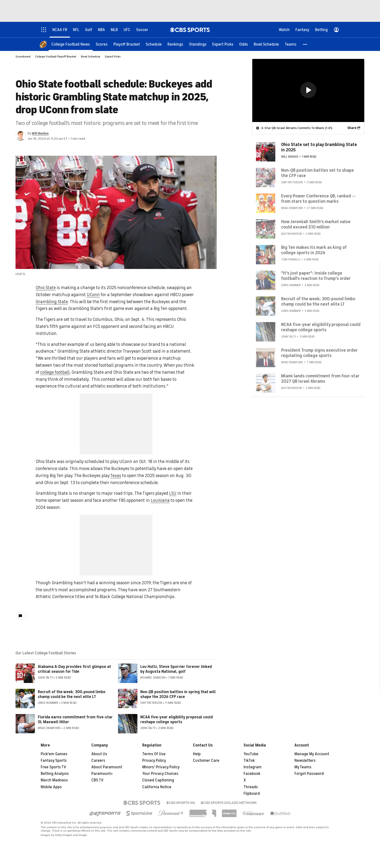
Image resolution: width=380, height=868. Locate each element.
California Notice (157, 787)
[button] (305, 44)
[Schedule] (154, 44)
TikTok (249, 761)
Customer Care (206, 761)
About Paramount (107, 767)
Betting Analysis (55, 774)
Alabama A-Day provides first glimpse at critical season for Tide (74, 669)
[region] (308, 90)
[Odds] (244, 44)
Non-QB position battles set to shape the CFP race (317, 173)
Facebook (252, 774)
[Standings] (198, 44)
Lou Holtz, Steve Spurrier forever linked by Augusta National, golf (176, 669)
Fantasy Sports (54, 761)
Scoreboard (23, 57)
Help (197, 754)
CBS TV (97, 780)
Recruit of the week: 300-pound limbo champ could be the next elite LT (72, 694)
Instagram (253, 767)
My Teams (303, 767)
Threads (251, 787)
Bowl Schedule (91, 57)
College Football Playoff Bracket (56, 57)
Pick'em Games (54, 754)
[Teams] (291, 44)
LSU (173, 493)
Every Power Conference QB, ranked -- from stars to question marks (318, 199)
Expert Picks (113, 57)
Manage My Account (312, 754)
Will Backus (40, 133)
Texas (116, 476)
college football (55, 372)
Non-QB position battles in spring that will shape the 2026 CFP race (178, 694)
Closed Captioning (158, 780)
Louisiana (160, 500)
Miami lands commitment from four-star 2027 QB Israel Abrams (320, 379)
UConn (93, 295)
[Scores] (102, 44)
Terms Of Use (154, 754)
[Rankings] (175, 44)
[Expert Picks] (223, 44)
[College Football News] (71, 44)
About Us (99, 754)
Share (352, 128)
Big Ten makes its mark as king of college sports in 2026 (314, 250)
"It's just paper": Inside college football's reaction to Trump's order (316, 276)
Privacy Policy (154, 761)
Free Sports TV (53, 767)
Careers (98, 761)
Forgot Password (309, 774)
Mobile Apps (51, 787)
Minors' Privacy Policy (161, 767)
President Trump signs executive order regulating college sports (319, 353)
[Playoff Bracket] (127, 44)
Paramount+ (102, 774)
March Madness (54, 780)
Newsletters (305, 761)
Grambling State (52, 302)
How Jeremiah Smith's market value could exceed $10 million (316, 224)
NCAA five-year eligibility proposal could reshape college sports (177, 719)
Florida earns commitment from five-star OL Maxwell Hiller (75, 719)
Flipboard (252, 794)
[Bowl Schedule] (266, 44)
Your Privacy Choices (160, 774)
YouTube (251, 754)
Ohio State (46, 288)
